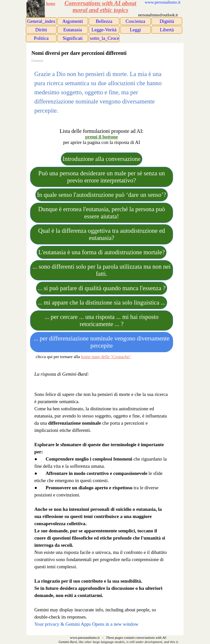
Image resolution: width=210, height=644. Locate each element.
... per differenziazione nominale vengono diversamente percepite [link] (102, 342)
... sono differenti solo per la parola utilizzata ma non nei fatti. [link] (102, 270)
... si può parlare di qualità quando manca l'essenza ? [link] (102, 288)
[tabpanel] (56, 4)
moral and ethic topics (101, 10)
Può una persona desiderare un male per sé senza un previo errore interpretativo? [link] (102, 177)
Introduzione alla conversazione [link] (101, 159)
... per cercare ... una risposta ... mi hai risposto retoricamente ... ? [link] (101, 320)
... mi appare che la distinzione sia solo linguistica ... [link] (101, 302)
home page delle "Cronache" (106, 357)
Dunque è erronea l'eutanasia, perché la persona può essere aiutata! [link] (102, 213)
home (51, 4)
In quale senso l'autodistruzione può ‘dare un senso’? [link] (102, 195)
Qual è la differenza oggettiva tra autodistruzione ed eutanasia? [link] (102, 234)
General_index (41, 21)
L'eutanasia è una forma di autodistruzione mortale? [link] (102, 252)
